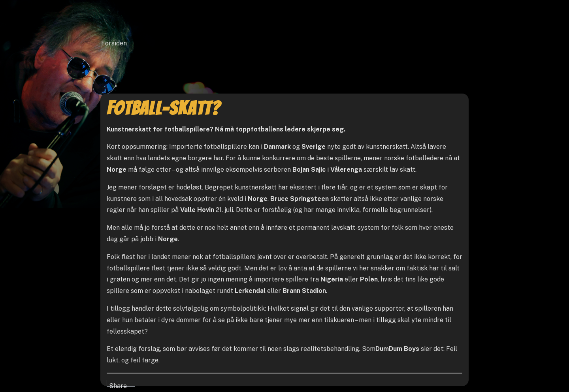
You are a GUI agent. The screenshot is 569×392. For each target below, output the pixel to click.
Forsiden (114, 43)
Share (118, 384)
